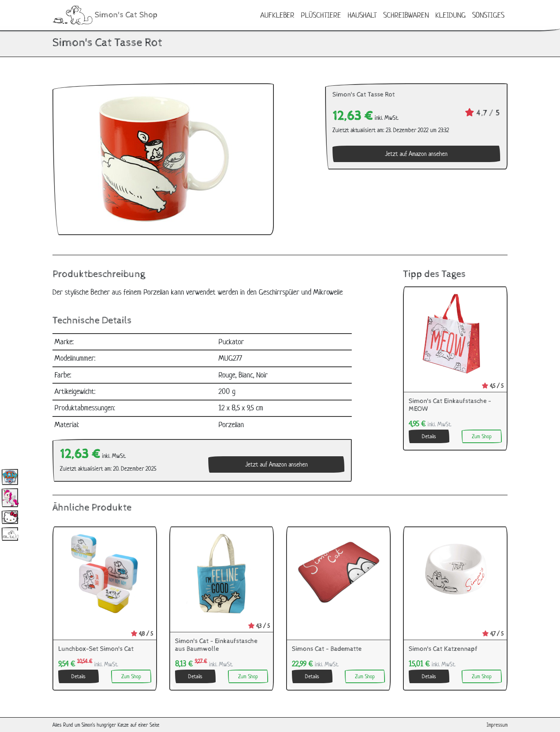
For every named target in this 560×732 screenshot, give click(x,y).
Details (429, 436)
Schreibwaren (406, 15)
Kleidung (451, 15)
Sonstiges (488, 15)
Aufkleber (277, 15)
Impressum (497, 725)
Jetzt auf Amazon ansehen (416, 154)
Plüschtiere (321, 15)
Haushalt (362, 15)
